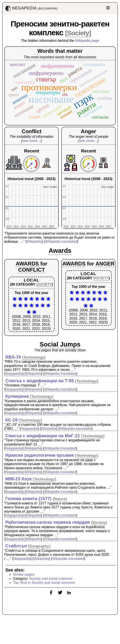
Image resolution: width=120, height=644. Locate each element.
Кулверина (17, 396)
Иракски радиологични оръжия (39, 455)
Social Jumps (60, 344)
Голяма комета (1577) (28, 499)
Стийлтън (16, 546)
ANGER (105, 264)
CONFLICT (32, 270)
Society (78, 33)
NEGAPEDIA (31, 8)
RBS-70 (13, 357)
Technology (34, 357)
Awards (60, 251)
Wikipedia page (87, 41)
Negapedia (14, 374)
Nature (60, 499)
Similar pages (24, 574)
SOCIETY (44, 284)
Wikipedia (34, 241)
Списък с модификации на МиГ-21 (43, 436)
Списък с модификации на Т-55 (40, 381)
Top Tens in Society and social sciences (44, 583)
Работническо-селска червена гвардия (48, 522)
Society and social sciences (51, 579)
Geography (39, 546)
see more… (32, 141)
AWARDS (27, 264)
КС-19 (11, 420)
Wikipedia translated (61, 241)
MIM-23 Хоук (18, 479)
